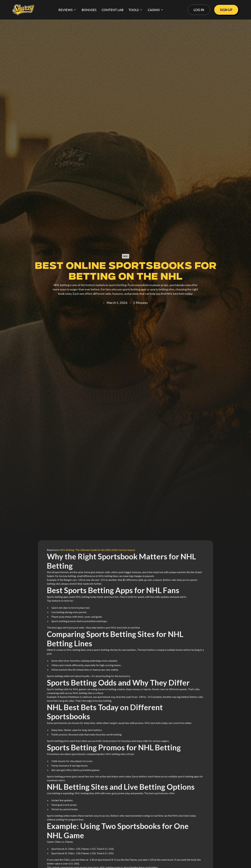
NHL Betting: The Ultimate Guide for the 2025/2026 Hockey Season (97, 550)
